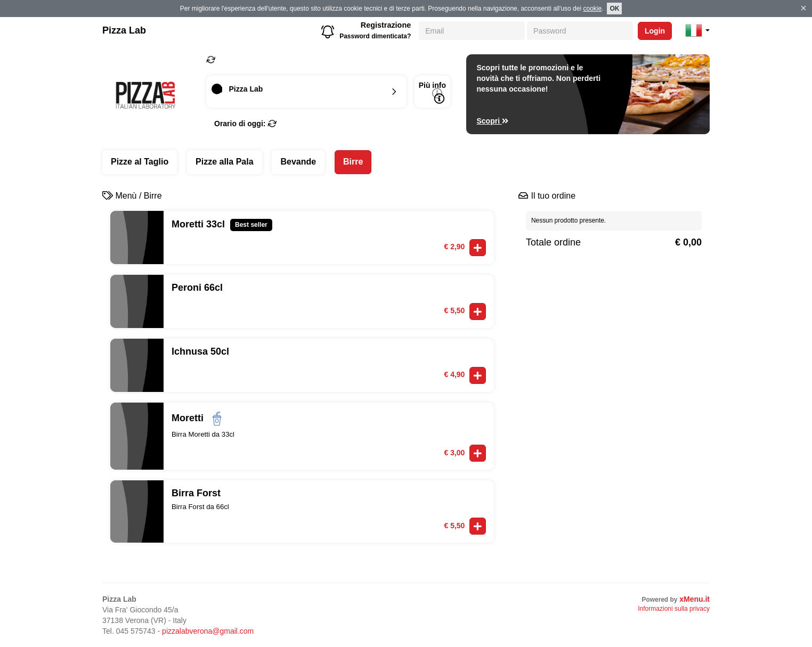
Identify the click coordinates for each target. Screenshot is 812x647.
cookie (592, 9)
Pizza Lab (124, 30)
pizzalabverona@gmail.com (208, 631)
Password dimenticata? (375, 36)
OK (614, 9)
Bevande (298, 162)
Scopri (493, 121)
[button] (697, 30)
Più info (432, 92)
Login (655, 31)
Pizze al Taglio (140, 162)
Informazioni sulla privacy (674, 609)
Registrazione (386, 25)
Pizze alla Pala (225, 162)
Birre (353, 162)
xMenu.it (695, 599)
